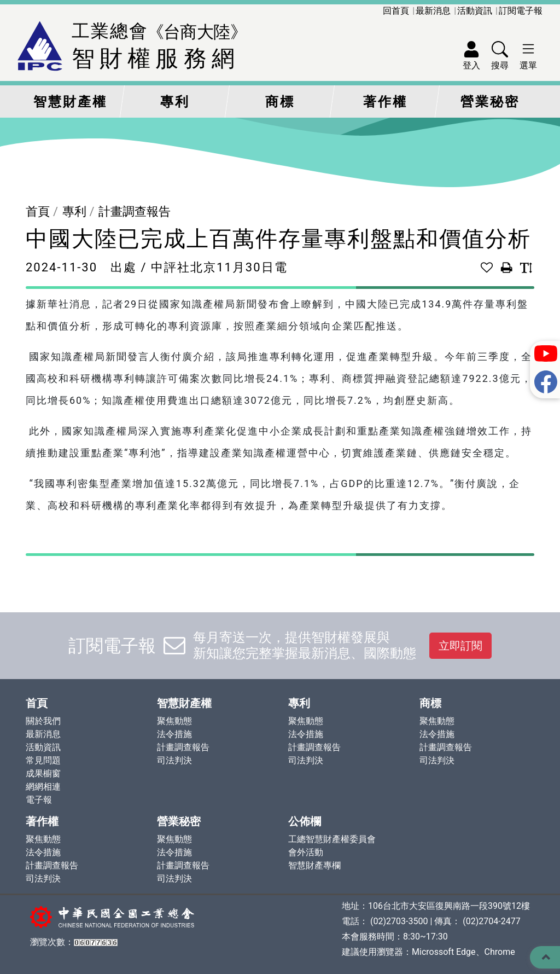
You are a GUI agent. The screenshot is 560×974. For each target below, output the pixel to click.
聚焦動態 (174, 721)
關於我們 (43, 721)
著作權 (385, 102)
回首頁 (396, 11)
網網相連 (43, 787)
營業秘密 (490, 102)
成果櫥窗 (43, 773)
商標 (280, 102)
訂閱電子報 (521, 11)
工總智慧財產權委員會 (332, 839)
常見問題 (43, 760)
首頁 (38, 211)
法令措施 (174, 734)
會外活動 (306, 852)
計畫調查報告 (135, 211)
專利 (175, 102)
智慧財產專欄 (314, 865)
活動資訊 (475, 11)
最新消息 (433, 11)
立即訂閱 (460, 646)
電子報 (39, 800)
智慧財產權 (70, 102)
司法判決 (174, 760)
